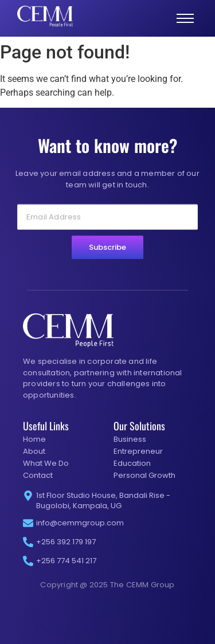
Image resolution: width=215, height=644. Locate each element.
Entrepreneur (138, 451)
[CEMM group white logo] (45, 16)
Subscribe (107, 259)
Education (132, 463)
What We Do (46, 463)
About (34, 451)
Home (34, 439)
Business (130, 439)
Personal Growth (144, 475)
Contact (38, 475)
